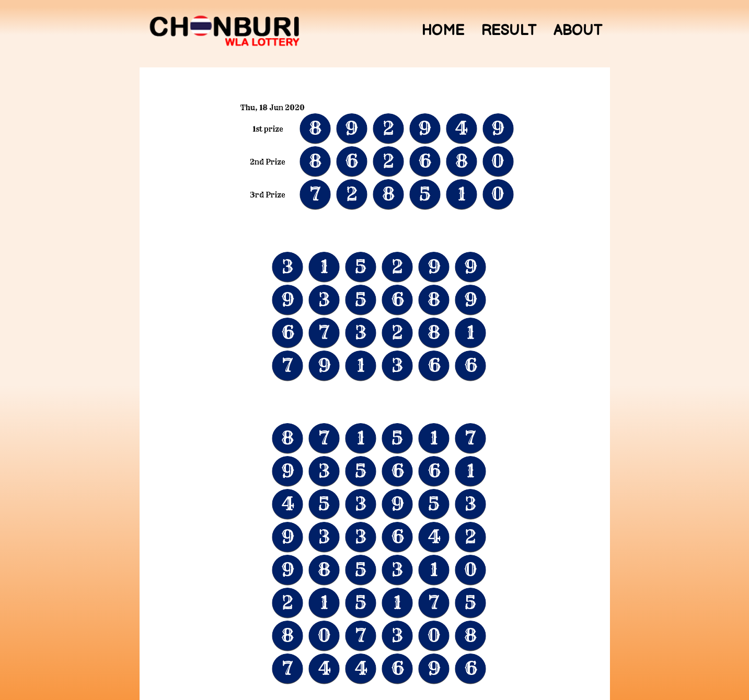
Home (443, 31)
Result (509, 31)
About (578, 31)
